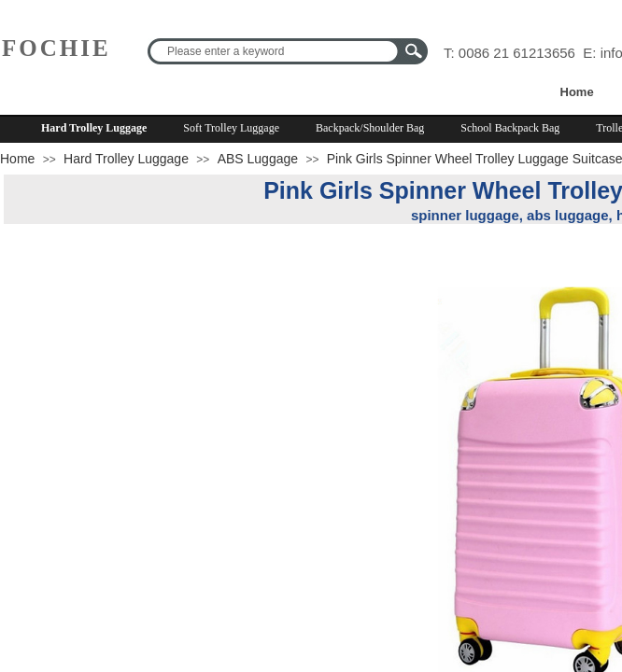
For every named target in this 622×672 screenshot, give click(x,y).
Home (577, 92)
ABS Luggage (258, 159)
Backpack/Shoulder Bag (370, 128)
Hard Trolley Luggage (94, 128)
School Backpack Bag (510, 128)
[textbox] (276, 51)
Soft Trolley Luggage (231, 128)
